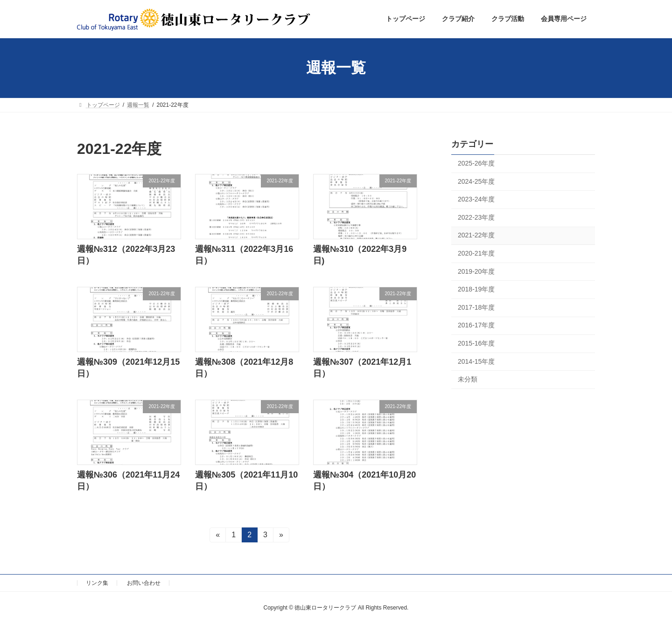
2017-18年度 (476, 307)
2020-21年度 (476, 253)
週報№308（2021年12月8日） (244, 368)
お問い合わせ (144, 583)
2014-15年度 (476, 361)
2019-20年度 (476, 271)
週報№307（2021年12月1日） (362, 368)
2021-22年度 (476, 235)
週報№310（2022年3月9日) (360, 255)
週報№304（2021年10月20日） (364, 481)
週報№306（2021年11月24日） (128, 481)
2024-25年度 (476, 181)
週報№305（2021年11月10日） (246, 481)
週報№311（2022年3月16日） (244, 255)
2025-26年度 (476, 163)
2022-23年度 (476, 217)
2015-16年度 (476, 343)
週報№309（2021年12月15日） (128, 368)
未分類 (468, 379)
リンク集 (97, 583)
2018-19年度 (476, 289)
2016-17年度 (476, 325)
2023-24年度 (476, 199)
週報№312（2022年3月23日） (126, 255)
